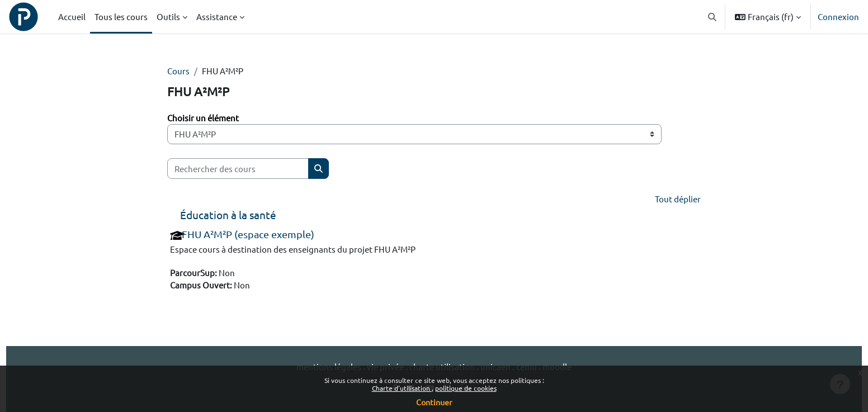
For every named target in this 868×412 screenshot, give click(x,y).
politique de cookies (466, 388)
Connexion (838, 16)
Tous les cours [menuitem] (121, 16)
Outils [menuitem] (168, 16)
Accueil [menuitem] (72, 16)
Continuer (434, 402)
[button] (713, 17)
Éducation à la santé (228, 216)
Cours (178, 71)
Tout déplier (678, 199)
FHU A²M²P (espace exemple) (248, 235)
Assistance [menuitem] (217, 16)
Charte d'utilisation (402, 388)
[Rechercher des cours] (238, 169)
